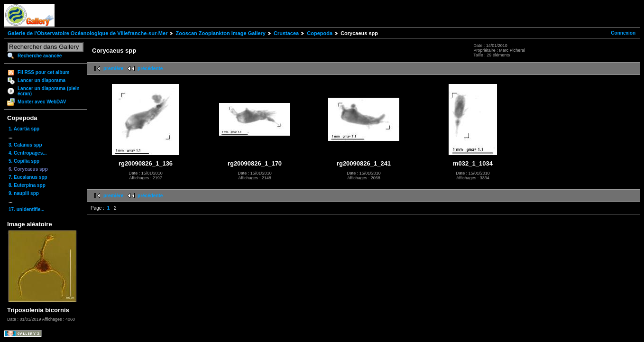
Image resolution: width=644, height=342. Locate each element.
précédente (150, 69)
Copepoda (320, 33)
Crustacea (286, 33)
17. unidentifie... (27, 209)
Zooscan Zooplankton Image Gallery (220, 33)
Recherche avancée (40, 56)
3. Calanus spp (25, 145)
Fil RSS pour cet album (43, 72)
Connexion (623, 33)
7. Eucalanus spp (28, 177)
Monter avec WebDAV (42, 102)
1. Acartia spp (24, 129)
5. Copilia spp (24, 161)
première (113, 69)
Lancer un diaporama (41, 80)
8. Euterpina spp (27, 185)
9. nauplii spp (24, 193)
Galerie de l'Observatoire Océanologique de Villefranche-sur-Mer (87, 33)
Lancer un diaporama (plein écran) (49, 91)
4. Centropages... (28, 153)
